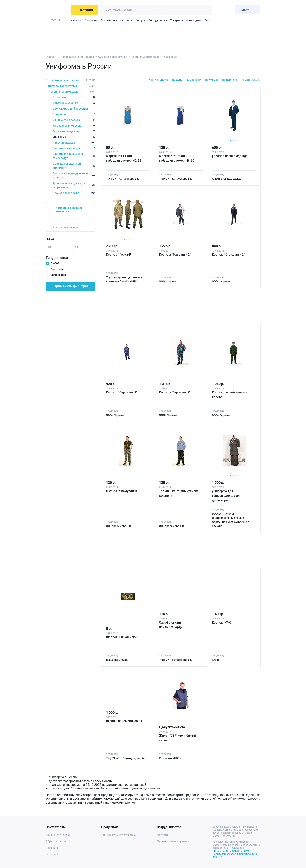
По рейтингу (194, 80)
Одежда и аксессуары (113, 57)
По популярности (157, 80)
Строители (74, 97)
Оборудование (158, 20)
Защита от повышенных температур (74, 156)
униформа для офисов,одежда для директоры (227, 496)
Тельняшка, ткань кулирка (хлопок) (179, 493)
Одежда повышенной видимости (74, 166)
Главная (51, 57)
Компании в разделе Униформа (69, 209)
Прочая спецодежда (74, 193)
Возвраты (52, 854)
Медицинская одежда (74, 126)
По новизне (229, 80)
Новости (162, 835)
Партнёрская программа (173, 841)
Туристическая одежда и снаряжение (74, 185)
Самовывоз (58, 275)
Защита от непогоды (74, 148)
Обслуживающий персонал (74, 109)
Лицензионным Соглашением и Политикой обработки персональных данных (235, 854)
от (50, 247)
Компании (91, 20)
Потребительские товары (117, 20)
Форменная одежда (74, 131)
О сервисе (52, 848)
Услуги (141, 20)
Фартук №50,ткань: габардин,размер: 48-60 (177, 158)
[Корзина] (229, 10)
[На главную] (57, 10)
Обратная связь (56, 841)
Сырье (208, 20)
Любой (55, 263)
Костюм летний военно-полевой (229, 395)
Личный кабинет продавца (119, 835)
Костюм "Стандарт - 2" (228, 255)
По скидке (212, 80)
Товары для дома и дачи (186, 20)
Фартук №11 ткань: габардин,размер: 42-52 (124, 158)
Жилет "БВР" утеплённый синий (177, 738)
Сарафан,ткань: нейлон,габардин (172, 625)
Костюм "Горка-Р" (119, 255)
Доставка (57, 269)
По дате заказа (250, 80)
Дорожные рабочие (74, 103)
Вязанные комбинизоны (124, 721)
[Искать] (207, 10)
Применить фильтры (71, 286)
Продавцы (74, 114)
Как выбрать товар (58, 835)
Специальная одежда (145, 57)
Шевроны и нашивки (121, 637)
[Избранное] (220, 10)
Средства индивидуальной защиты (74, 175)
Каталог (76, 20)
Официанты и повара (74, 120)
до (76, 247)
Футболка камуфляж (121, 491)
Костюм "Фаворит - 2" (175, 255)
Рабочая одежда (74, 143)
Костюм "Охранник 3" (175, 392)
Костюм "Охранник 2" (122, 392)
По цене (177, 80)
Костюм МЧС (222, 622)
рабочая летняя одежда (230, 156)
